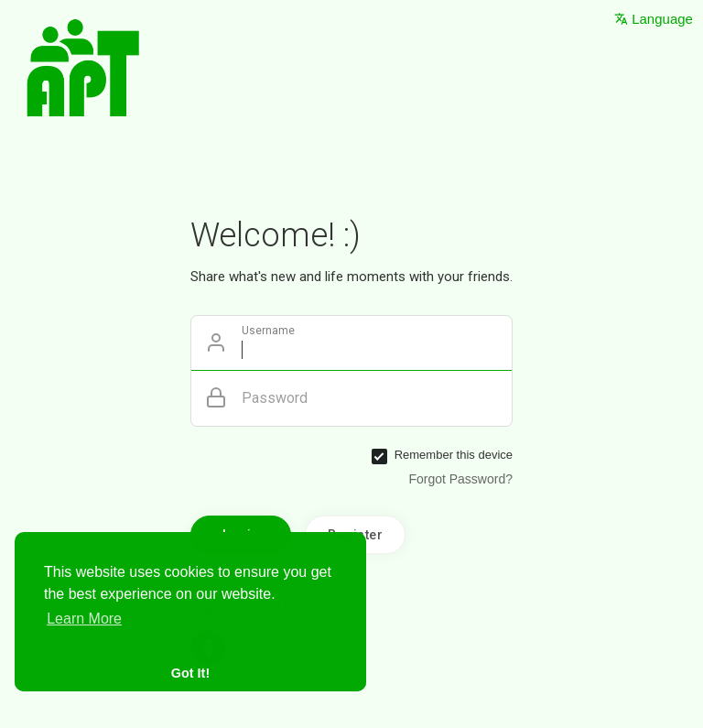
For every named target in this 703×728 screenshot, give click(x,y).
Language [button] (654, 19)
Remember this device (454, 455)
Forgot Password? (460, 479)
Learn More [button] (84, 619)
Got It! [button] (190, 673)
